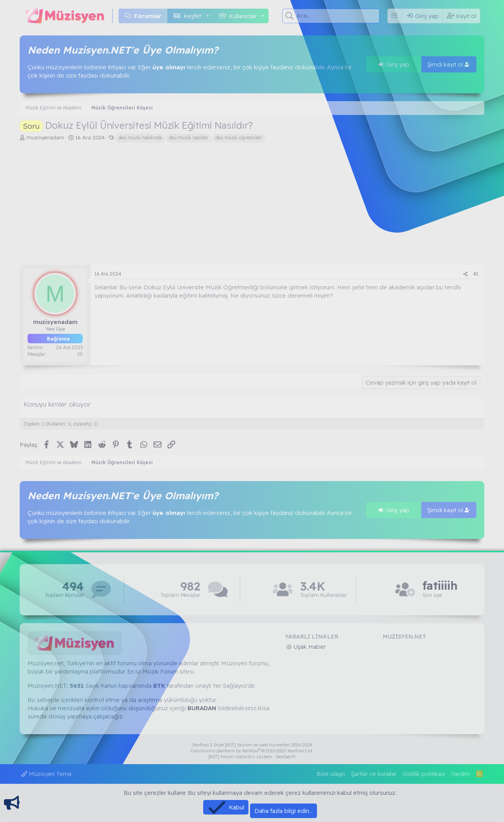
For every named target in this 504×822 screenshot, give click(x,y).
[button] (207, 16)
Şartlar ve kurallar (374, 774)
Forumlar (148, 16)
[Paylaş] (465, 274)
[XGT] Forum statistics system (252, 757)
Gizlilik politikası (424, 774)
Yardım (460, 774)
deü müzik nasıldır (189, 138)
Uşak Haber (309, 647)
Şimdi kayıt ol (449, 64)
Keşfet (192, 16)
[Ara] (338, 16)
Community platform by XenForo (252, 751)
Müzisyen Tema (46, 774)
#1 (476, 274)
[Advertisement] (252, 206)
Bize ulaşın (331, 774)
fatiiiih (440, 586)
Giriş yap (394, 64)
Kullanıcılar (243, 16)
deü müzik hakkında (140, 138)
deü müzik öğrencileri (239, 138)
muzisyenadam (45, 137)
